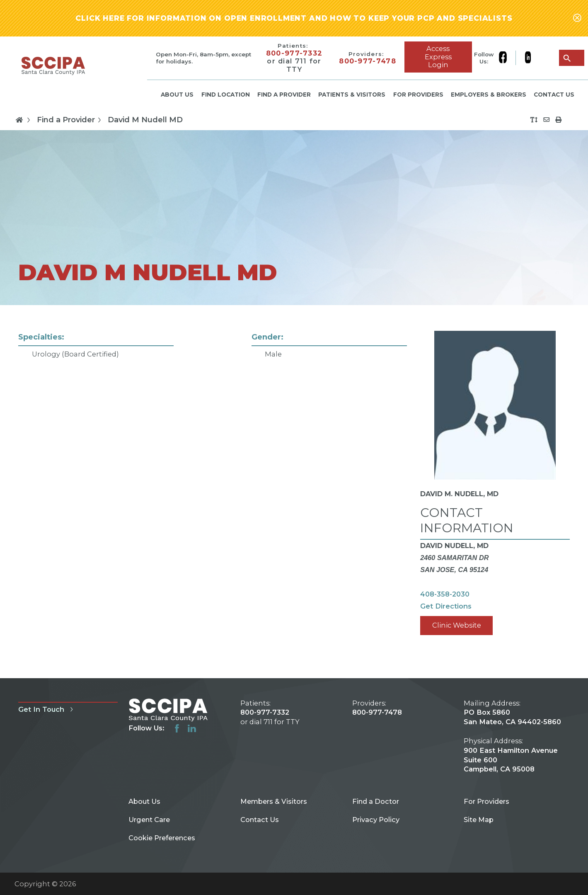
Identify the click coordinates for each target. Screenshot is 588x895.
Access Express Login (438, 57)
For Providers (418, 95)
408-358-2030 (445, 594)
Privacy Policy (376, 820)
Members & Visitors (274, 801)
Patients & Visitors (352, 95)
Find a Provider (284, 95)
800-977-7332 (294, 53)
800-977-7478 (368, 61)
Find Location (226, 95)
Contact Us (554, 95)
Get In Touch (47, 709)
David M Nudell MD (145, 120)
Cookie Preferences (162, 838)
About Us (177, 95)
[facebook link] (507, 58)
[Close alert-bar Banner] (577, 18)
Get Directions (446, 606)
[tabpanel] (294, 491)
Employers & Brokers (489, 95)
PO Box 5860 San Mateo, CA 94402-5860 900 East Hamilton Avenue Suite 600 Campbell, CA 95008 (512, 741)
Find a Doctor (376, 801)
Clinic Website (457, 625)
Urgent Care (149, 820)
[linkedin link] (528, 58)
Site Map (479, 820)
